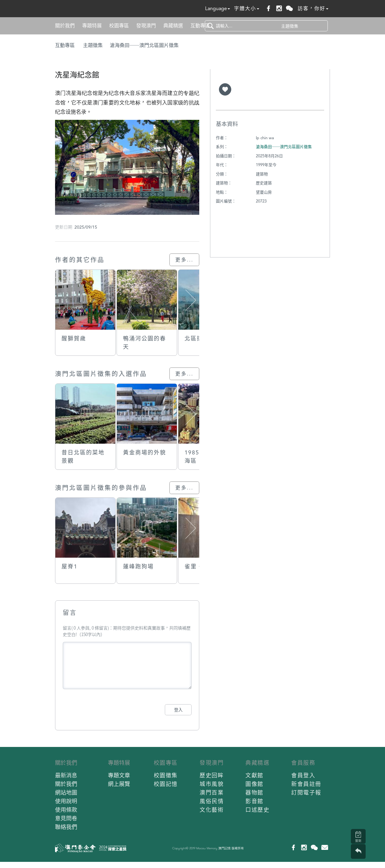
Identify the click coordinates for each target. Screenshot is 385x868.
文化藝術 (212, 810)
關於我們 (65, 26)
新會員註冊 (306, 784)
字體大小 (247, 8)
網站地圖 (66, 793)
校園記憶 (166, 784)
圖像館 (254, 784)
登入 (178, 710)
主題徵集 (93, 45)
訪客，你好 (313, 8)
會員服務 (303, 763)
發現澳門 (146, 26)
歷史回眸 (212, 775)
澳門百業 (212, 793)
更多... (184, 260)
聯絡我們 (66, 827)
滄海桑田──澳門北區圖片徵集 (144, 45)
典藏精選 (173, 26)
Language (218, 8)
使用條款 (66, 810)
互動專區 (200, 26)
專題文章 (119, 775)
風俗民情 (212, 801)
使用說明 (66, 801)
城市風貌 (212, 784)
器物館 (254, 793)
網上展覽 (119, 784)
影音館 (254, 801)
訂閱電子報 (306, 793)
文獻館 (254, 775)
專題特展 (92, 26)
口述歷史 (257, 810)
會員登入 (303, 775)
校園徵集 (166, 775)
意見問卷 (66, 818)
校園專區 (119, 26)
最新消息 (66, 775)
